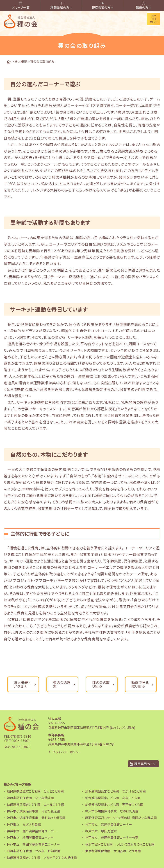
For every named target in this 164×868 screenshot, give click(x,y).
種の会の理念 (62, 684)
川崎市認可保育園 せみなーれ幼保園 (33, 851)
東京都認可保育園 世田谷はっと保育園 (113, 851)
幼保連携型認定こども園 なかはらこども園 (115, 791)
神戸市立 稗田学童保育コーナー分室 (112, 838)
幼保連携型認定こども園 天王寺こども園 (114, 804)
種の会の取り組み (101, 684)
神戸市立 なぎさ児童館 (24, 824)
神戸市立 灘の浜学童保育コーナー (32, 831)
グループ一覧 (20, 6)
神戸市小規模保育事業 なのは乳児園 (112, 811)
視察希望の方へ (103, 6)
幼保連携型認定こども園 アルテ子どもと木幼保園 (42, 857)
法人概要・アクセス (22, 684)
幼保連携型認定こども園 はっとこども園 (35, 791)
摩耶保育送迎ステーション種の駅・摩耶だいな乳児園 (121, 818)
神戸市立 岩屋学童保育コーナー (109, 824)
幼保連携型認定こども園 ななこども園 (113, 798)
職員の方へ (144, 6)
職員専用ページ (145, 764)
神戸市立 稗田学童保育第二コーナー (33, 844)
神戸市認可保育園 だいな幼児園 (30, 798)
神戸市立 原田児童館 (101, 831)
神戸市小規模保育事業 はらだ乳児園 (33, 811)
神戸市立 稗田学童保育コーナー (30, 838)
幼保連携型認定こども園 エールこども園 (36, 804)
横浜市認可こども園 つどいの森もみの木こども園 (120, 844)
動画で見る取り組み (140, 684)
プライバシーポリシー (67, 752)
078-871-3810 (21, 736)
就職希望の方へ (61, 6)
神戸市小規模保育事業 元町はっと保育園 (36, 818)
